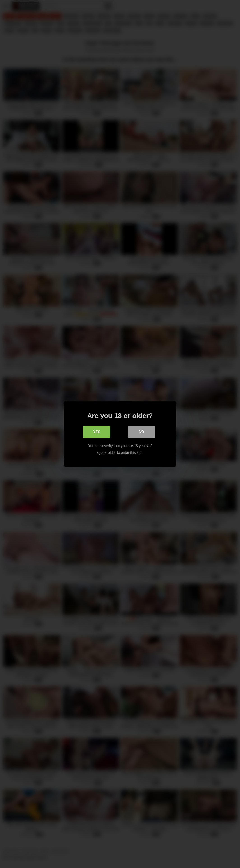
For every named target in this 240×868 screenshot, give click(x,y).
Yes (97, 432)
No (141, 432)
